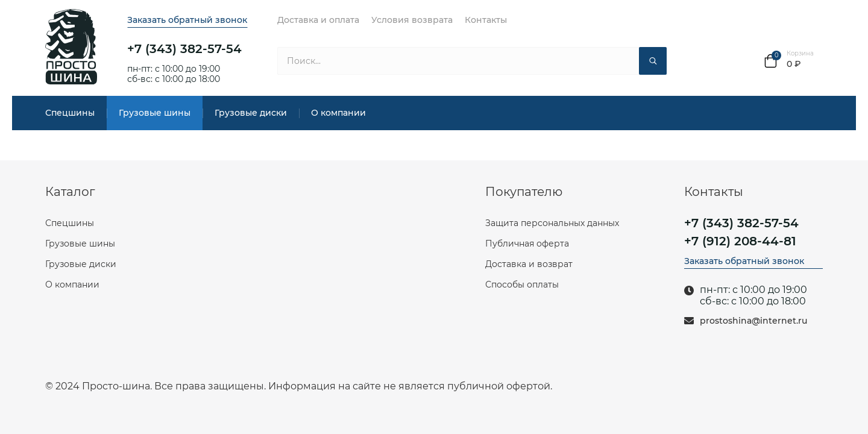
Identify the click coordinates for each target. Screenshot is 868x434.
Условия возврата (412, 20)
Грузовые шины (155, 113)
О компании (338, 113)
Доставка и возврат (529, 264)
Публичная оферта (527, 244)
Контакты (486, 20)
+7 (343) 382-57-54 (184, 49)
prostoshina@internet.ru (753, 321)
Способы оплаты (522, 285)
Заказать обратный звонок (187, 20)
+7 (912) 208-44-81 (740, 241)
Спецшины (70, 113)
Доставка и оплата (318, 20)
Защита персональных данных (552, 223)
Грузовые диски (251, 113)
